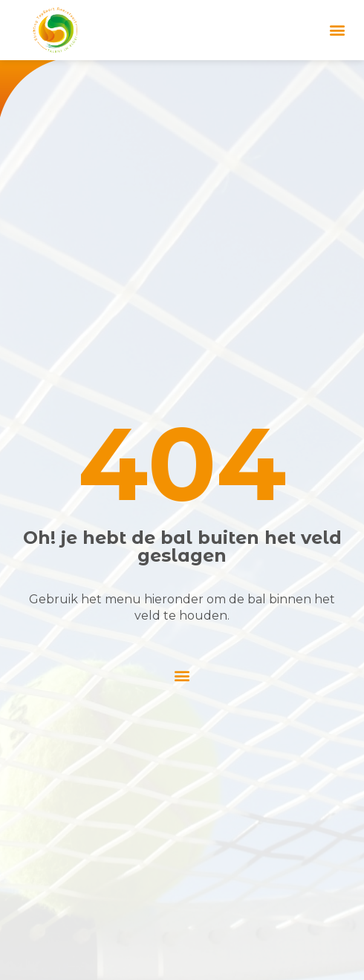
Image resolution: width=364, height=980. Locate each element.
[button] (337, 30)
